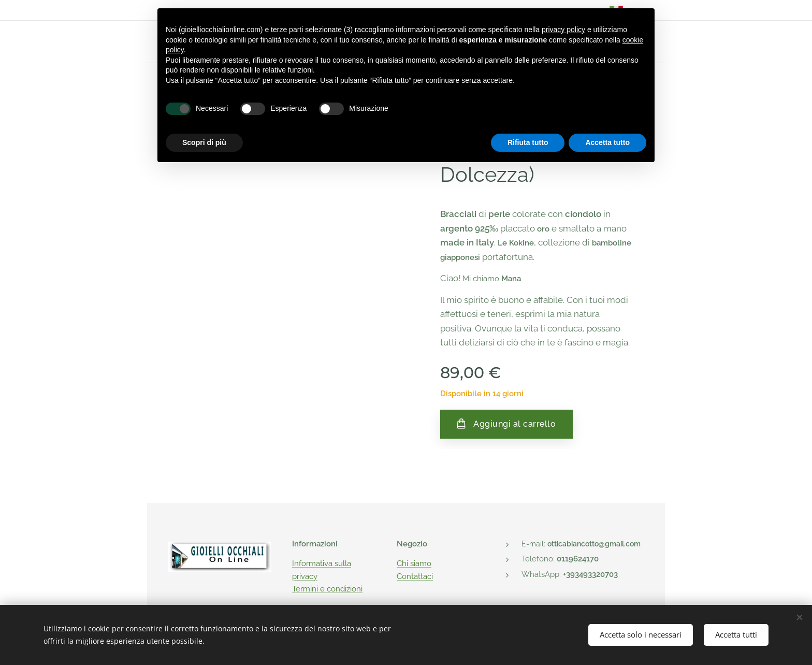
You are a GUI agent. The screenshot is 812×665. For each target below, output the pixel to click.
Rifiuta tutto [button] (528, 142)
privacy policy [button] (563, 30)
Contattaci (415, 576)
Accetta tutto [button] (607, 142)
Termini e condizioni (327, 589)
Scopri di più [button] (204, 142)
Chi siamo (414, 563)
